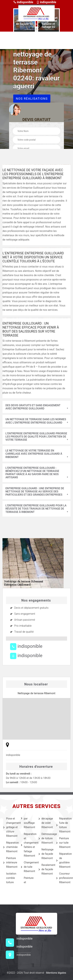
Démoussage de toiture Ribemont (45, 838)
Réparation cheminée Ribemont (10, 847)
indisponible (23, 2)
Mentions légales (56, 973)
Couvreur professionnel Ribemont (63, 878)
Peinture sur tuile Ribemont (63, 843)
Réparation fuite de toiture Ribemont (63, 825)
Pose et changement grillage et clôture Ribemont (10, 827)
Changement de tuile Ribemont (28, 867)
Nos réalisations (32, 99)
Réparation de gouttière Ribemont (63, 860)
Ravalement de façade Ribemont (45, 869)
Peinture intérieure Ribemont (10, 862)
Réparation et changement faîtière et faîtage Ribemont (28, 845)
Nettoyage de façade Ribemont (45, 854)
